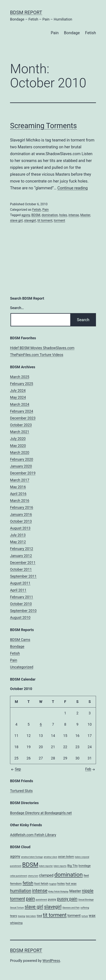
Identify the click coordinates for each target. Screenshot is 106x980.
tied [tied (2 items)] (39, 916)
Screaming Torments (43, 126)
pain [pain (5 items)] (30, 899)
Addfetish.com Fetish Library (33, 835)
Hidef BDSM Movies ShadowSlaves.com (42, 348)
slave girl (16, 220)
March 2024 (20, 404)
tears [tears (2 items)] (14, 916)
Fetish (91, 33)
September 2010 (23, 611)
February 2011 (22, 597)
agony (26, 215)
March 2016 (20, 501)
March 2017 (20, 480)
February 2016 (22, 507)
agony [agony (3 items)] (15, 856)
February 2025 (22, 384)
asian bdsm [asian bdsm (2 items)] (66, 857)
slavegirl (30, 220)
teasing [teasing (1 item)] (21, 916)
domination (50, 215)
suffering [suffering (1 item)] (85, 908)
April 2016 (18, 494)
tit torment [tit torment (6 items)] (55, 915)
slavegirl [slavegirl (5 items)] (53, 907)
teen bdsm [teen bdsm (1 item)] (31, 916)
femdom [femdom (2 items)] (16, 884)
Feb (91, 769)
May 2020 (18, 446)
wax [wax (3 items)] (92, 916)
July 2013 (18, 535)
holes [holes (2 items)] (61, 884)
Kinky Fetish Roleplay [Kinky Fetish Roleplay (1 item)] (58, 892)
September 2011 (23, 576)
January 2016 (21, 514)
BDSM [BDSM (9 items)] (30, 865)
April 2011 (18, 590)
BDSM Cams (20, 640)
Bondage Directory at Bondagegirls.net (41, 813)
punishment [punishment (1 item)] (41, 900)
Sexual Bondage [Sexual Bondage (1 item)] (86, 900)
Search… (17, 308)
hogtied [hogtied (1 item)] (53, 884)
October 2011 (21, 569)
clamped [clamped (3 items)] (46, 875)
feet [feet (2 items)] (86, 876)
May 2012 (18, 542)
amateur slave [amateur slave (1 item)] (50, 857)
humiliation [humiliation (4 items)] (21, 891)
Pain (55, 33)
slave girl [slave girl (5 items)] (34, 907)
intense (74, 215)
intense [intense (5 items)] (40, 891)
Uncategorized (22, 667)
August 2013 (20, 528)
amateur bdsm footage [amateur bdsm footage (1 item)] (32, 857)
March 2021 (20, 432)
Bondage (72, 33)
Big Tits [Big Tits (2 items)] (72, 866)
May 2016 (18, 487)
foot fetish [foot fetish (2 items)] (41, 884)
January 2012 (21, 556)
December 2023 (23, 418)
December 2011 (23, 563)
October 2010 (21, 604)
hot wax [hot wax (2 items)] (71, 884)
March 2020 (20, 452)
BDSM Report (26, 12)
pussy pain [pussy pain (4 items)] (67, 899)
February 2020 (22, 459)
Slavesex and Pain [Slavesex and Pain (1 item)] (71, 908)
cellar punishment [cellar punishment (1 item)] (19, 876)
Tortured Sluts (21, 791)
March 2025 (20, 377)
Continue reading (73, 188)
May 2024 (18, 397)
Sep (15, 769)
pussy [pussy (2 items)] (52, 899)
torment (59, 220)
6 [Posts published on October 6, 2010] (41, 724)
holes (63, 215)
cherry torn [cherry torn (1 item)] (33, 876)
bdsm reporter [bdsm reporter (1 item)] (46, 866)
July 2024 (18, 390)
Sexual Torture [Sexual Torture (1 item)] (17, 908)
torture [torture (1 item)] (85, 916)
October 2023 (21, 425)
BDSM (36, 215)
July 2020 (18, 439)
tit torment (45, 220)
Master (85, 215)
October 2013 (21, 521)
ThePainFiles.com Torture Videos (37, 355)
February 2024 (22, 411)
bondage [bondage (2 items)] (85, 866)
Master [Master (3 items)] (75, 891)
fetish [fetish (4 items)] (28, 883)
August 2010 (20, 617)
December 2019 (23, 473)
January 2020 (21, 466)
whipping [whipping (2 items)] (16, 923)
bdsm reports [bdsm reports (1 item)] (60, 866)
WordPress (51, 961)
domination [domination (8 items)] (69, 875)
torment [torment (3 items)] (74, 916)
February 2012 (22, 549)
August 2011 (20, 583)
